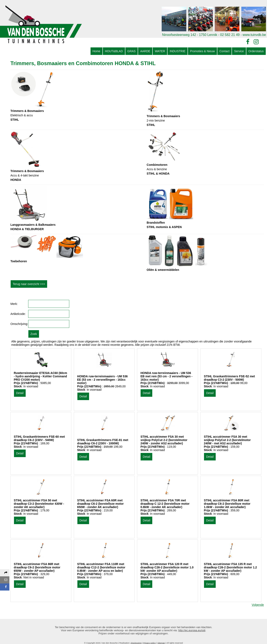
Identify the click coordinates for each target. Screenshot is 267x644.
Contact (224, 51)
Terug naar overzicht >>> (29, 284)
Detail (20, 393)
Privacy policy (150, 643)
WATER (160, 51)
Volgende (258, 605)
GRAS (132, 51)
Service (239, 51)
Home (96, 51)
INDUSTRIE (177, 51)
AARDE (145, 51)
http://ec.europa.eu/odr (192, 630)
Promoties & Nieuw (202, 51)
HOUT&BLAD (114, 51)
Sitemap (161, 643)
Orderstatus (256, 51)
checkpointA (136, 643)
